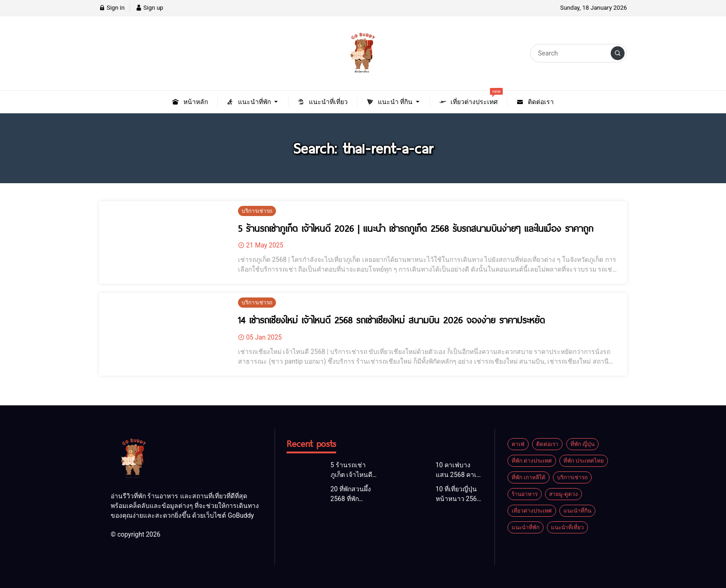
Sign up (149, 8)
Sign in (112, 8)
